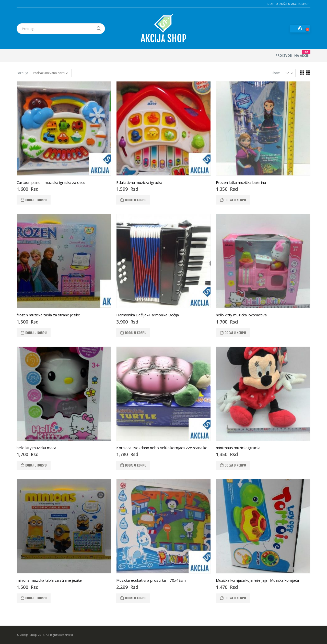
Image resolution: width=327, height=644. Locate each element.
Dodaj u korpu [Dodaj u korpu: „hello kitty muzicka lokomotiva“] (235, 333)
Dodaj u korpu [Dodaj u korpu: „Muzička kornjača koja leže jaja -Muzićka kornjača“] (235, 598)
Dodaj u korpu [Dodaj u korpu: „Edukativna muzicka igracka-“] (136, 200)
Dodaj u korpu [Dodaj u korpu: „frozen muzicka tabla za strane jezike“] (36, 333)
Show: (276, 73)
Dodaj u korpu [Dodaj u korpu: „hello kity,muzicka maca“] (36, 465)
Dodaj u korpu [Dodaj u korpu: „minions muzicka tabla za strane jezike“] (36, 598)
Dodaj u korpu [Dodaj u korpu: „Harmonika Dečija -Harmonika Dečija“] (136, 333)
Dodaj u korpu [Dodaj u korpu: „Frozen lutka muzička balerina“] (235, 200)
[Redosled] (51, 73)
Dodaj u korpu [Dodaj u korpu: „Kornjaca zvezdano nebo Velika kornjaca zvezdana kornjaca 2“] (136, 465)
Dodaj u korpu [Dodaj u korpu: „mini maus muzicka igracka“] (235, 465)
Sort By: (22, 73)
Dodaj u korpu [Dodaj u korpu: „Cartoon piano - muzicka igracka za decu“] (36, 200)
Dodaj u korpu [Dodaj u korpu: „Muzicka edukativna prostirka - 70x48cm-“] (136, 598)
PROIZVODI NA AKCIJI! (293, 54)
